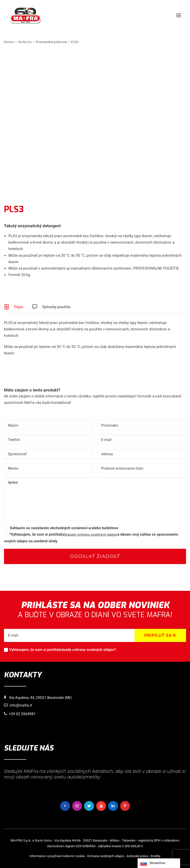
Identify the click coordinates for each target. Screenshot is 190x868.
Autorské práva (137, 856)
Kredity (155, 856)
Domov (9, 42)
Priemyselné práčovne (51, 42)
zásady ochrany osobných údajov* (88, 650)
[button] (179, 15)
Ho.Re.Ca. (25, 42)
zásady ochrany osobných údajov (92, 535)
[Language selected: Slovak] (159, 863)
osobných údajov (112, 856)
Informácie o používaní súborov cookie (57, 856)
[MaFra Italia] (25, 15)
